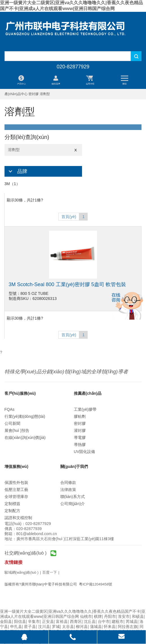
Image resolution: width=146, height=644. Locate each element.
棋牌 (98, 616)
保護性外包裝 (16, 483)
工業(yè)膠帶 (85, 409)
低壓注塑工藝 (16, 490)
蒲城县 (96, 627)
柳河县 (82, 627)
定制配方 (12, 511)
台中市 (104, 621)
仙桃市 (86, 616)
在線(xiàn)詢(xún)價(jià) (25, 437)
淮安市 (124, 616)
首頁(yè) (69, 217)
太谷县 (68, 627)
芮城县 (132, 621)
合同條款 (68, 483)
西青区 (76, 621)
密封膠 (80, 423)
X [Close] (76, 150)
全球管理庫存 (16, 497)
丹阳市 (110, 616)
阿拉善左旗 (128, 627)
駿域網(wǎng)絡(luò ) (22, 572)
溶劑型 (43, 150)
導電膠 (80, 437)
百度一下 (50, 572)
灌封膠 (80, 430)
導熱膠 (80, 445)
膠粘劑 (80, 416)
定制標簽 (12, 504)
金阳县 (6, 621)
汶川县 (44, 627)
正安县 (48, 621)
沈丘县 (90, 621)
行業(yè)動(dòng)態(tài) (25, 416)
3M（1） (12, 184)
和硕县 (138, 616)
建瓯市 (118, 621)
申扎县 (16, 627)
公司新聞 (12, 423)
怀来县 (110, 627)
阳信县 (20, 621)
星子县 (30, 627)
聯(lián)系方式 (73, 497)
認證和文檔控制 (18, 518)
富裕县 (62, 621)
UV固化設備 (84, 452)
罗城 (56, 627)
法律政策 (68, 490)
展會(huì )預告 (17, 430)
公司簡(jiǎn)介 (73, 504)
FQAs (10, 409)
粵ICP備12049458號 (96, 584)
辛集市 (34, 621)
